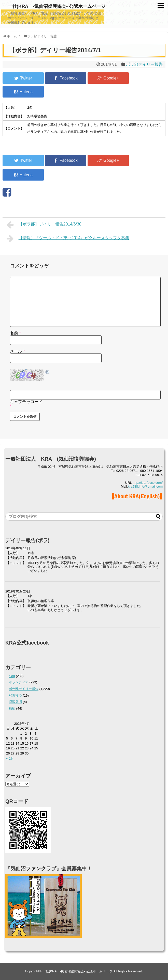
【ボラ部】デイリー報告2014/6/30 (44, 225)
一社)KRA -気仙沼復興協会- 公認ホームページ (57, 6)
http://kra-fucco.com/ (148, 483)
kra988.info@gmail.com (145, 486)
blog (12, 676)
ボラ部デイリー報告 (144, 64)
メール (17, 351)
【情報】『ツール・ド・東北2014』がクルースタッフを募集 (68, 238)
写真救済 (15, 695)
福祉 (12, 708)
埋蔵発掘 (15, 702)
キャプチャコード (26, 402)
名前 (15, 333)
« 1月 (10, 758)
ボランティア (19, 682)
